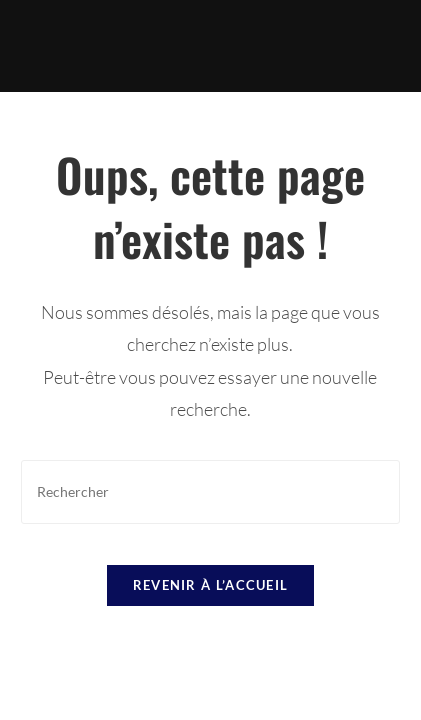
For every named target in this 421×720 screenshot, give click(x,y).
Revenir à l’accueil (211, 585)
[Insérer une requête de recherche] (210, 491)
